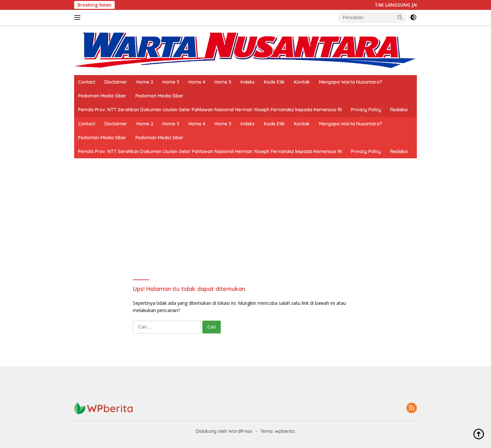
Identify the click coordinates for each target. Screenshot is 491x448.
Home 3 (171, 82)
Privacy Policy (366, 110)
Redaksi (399, 110)
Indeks (248, 82)
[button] (400, 17)
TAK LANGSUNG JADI (401, 5)
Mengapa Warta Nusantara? (351, 82)
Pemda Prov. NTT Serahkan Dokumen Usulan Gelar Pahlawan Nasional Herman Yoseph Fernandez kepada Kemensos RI (210, 110)
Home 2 (145, 82)
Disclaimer (116, 82)
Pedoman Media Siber (102, 96)
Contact (87, 82)
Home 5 (223, 82)
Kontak (302, 82)
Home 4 (197, 82)
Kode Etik (274, 82)
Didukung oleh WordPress (224, 431)
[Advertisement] (245, 208)
